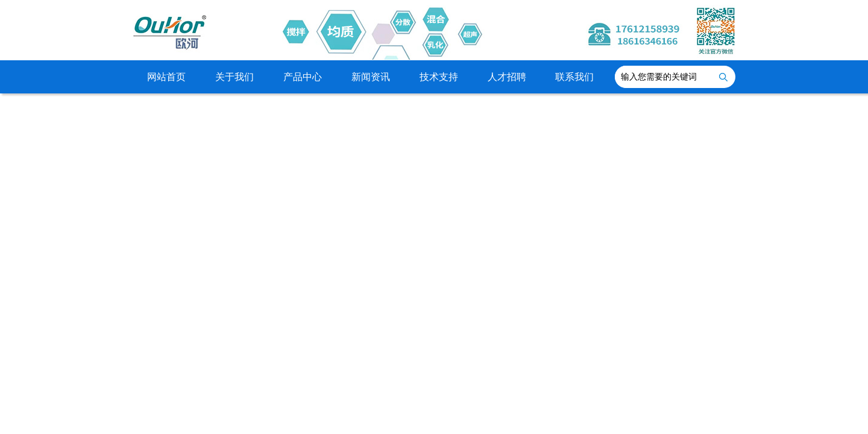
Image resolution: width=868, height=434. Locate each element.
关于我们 (234, 77)
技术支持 (439, 77)
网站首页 (166, 77)
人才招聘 (507, 77)
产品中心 (303, 77)
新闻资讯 (371, 77)
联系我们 (574, 77)
